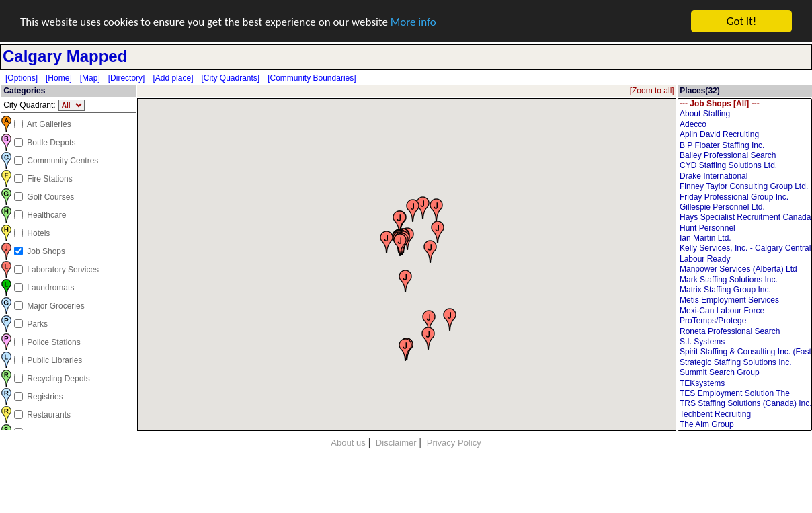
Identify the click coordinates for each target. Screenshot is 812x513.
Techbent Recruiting (745, 415)
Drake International (745, 176)
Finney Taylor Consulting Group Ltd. (745, 187)
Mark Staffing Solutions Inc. (745, 280)
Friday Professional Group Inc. (745, 197)
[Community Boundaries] (312, 78)
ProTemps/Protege (745, 321)
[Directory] (127, 78)
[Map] (90, 78)
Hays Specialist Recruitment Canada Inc (745, 218)
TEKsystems (745, 383)
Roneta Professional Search (745, 332)
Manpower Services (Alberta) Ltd (745, 269)
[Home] (59, 78)
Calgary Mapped (65, 56)
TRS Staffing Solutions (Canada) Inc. (745, 404)
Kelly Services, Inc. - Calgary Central (745, 248)
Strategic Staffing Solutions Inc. (745, 363)
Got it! (741, 21)
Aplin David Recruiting (745, 135)
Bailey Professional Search (745, 156)
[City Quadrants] (230, 78)
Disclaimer (396, 443)
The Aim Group (745, 425)
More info (413, 21)
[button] (429, 321)
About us (348, 443)
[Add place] (173, 78)
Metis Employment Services (745, 300)
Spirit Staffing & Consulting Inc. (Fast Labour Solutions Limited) (745, 352)
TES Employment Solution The (745, 394)
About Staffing (745, 114)
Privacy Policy (454, 443)
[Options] (22, 78)
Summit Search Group (745, 373)
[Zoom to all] (652, 91)
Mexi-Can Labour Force (745, 311)
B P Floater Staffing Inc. (745, 145)
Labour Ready (745, 259)
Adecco (745, 125)
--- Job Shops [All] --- (745, 104)
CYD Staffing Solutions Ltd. (745, 166)
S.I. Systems (745, 342)
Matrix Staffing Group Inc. (745, 290)
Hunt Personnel (745, 228)
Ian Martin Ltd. (745, 238)
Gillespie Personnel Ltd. (745, 207)
